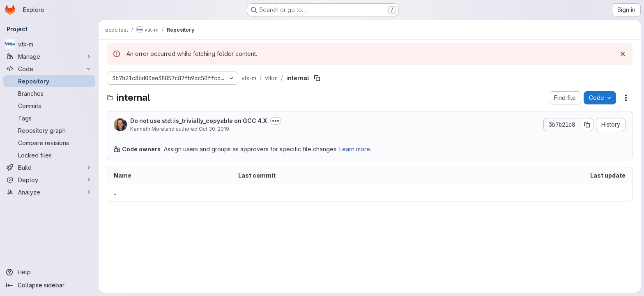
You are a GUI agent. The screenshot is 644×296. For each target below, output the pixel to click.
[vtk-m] (49, 44)
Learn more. (355, 149)
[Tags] (49, 118)
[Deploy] (49, 180)
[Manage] (49, 56)
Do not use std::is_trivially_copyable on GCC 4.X (199, 121)
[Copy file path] (317, 78)
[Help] (49, 272)
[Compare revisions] (49, 143)
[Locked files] (49, 155)
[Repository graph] (49, 130)
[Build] (49, 167)
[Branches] (49, 93)
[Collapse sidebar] (49, 285)
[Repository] (49, 81)
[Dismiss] (623, 54)
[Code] (49, 69)
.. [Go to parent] (115, 193)
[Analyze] (49, 192)
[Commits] (49, 106)
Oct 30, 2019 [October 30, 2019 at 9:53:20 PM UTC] (214, 129)
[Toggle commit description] (276, 121)
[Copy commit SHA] (587, 125)
